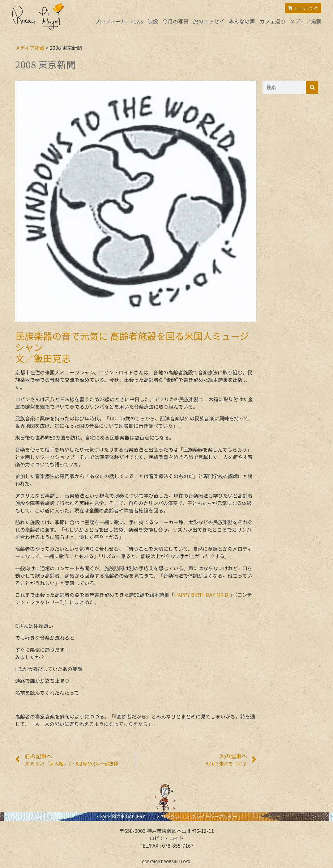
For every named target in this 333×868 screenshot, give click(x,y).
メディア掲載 (306, 21)
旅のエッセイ (209, 21)
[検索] (312, 87)
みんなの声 (242, 21)
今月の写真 (175, 21)
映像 (153, 21)
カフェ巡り (273, 21)
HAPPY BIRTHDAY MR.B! (202, 595)
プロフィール (110, 21)
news (137, 21)
